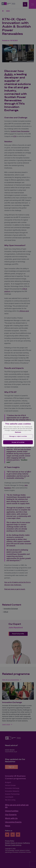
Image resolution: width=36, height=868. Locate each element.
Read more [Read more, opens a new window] (18, 432)
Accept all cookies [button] (18, 442)
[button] (18, 436)
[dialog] (18, 434)
